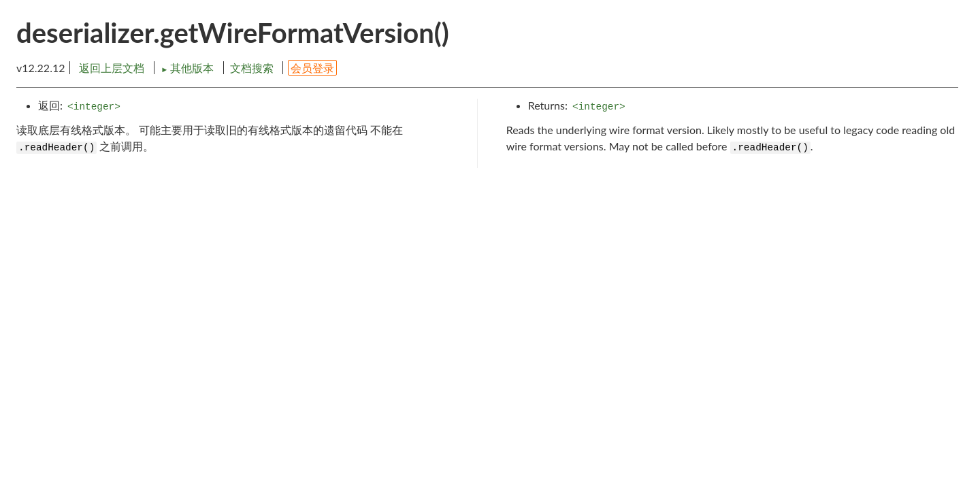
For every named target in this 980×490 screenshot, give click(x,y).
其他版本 (189, 68)
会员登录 (312, 68)
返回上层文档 (112, 68)
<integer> (94, 107)
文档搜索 (252, 68)
